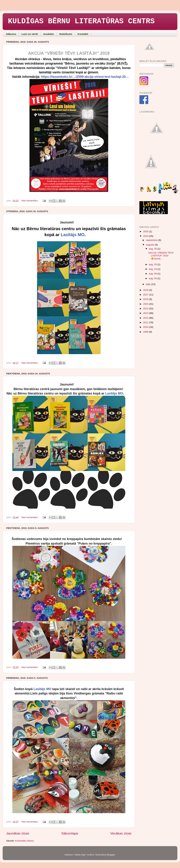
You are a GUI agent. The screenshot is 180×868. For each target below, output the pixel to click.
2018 (146, 290)
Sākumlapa (70, 833)
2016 (146, 299)
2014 (146, 309)
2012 (146, 318)
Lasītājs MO (73, 235)
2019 (146, 236)
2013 (146, 313)
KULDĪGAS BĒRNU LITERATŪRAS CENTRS (81, 21)
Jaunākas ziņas (18, 833)
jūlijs (149, 284)
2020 (146, 231)
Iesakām (49, 34)
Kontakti (83, 34)
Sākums (11, 34)
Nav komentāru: (30, 201)
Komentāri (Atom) (24, 841)
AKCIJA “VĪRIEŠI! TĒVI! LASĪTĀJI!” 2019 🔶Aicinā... (161, 256)
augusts (150, 245)
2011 (146, 322)
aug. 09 (153, 274)
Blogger (111, 855)
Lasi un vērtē (30, 34)
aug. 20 (153, 264)
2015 (146, 304)
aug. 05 (153, 278)
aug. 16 (153, 269)
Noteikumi (66, 34)
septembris (152, 240)
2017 (146, 295)
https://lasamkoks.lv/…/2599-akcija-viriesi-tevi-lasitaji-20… (85, 77)
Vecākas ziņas (121, 833)
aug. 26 (153, 249)
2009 (146, 332)
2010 (146, 327)
